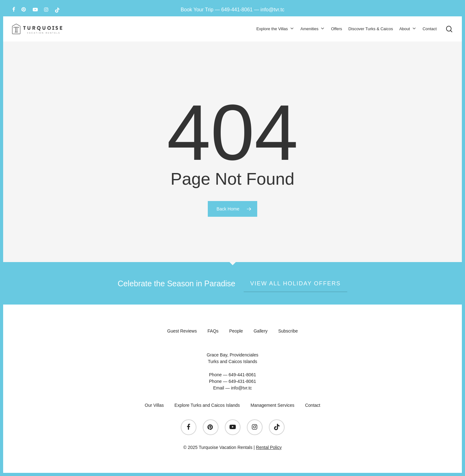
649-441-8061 (237, 10)
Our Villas (154, 405)
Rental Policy (269, 447)
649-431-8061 (242, 381)
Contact (313, 405)
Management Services (272, 405)
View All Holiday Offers (296, 283)
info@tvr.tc (272, 10)
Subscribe (288, 331)
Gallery (260, 331)
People (236, 331)
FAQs (213, 331)
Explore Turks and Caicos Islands (207, 405)
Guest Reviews (182, 331)
